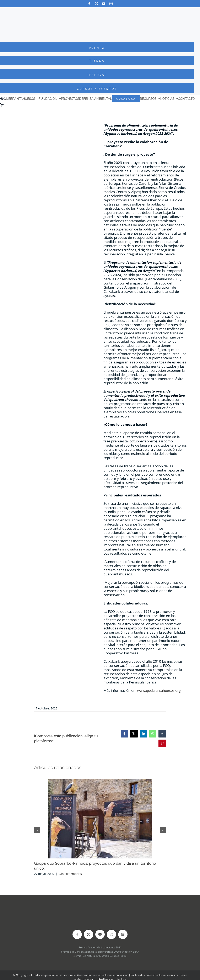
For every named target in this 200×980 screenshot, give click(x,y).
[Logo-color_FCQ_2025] (100, 11)
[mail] (123, 934)
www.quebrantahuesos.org (159, 690)
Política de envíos (167, 975)
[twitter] (96, 4)
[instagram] (111, 4)
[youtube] (104, 4)
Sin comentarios (71, 874)
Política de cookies (142, 975)
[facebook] (89, 4)
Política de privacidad (115, 975)
